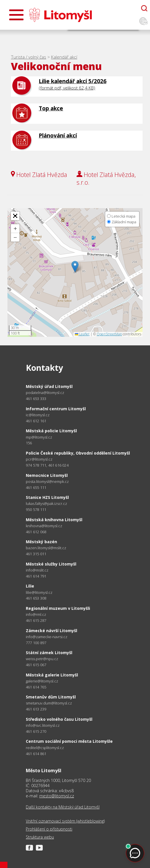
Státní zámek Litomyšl (49, 653)
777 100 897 (36, 643)
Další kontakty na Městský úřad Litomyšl (63, 807)
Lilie (30, 586)
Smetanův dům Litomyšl (51, 697)
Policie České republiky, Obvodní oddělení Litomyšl (78, 453)
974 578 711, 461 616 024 (47, 465)
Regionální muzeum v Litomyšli (58, 608)
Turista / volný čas (29, 57)
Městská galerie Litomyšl (52, 675)
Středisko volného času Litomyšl (59, 719)
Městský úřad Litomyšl (49, 386)
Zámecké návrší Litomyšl (51, 631)
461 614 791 (36, 576)
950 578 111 (36, 509)
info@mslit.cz (37, 570)
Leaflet (82, 334)
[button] (75, 267)
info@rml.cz (36, 615)
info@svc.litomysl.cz (43, 725)
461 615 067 (36, 665)
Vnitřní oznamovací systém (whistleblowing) (65, 821)
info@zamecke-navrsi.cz (47, 637)
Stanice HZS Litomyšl (47, 497)
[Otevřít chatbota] (144, 8)
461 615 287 (36, 620)
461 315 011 (36, 554)
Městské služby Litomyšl (51, 564)
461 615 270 (36, 731)
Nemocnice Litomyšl (47, 475)
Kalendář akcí (64, 57)
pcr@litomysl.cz (39, 459)
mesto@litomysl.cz (57, 796)
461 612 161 (36, 421)
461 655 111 (36, 487)
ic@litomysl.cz (38, 415)
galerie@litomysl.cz (42, 681)
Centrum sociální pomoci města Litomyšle (69, 741)
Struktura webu (40, 837)
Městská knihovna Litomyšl (54, 520)
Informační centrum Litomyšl (56, 409)
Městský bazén (41, 542)
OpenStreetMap (109, 334)
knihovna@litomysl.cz (44, 526)
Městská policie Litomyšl (51, 431)
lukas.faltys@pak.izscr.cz (46, 504)
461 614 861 (36, 754)
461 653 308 (36, 598)
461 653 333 (36, 399)
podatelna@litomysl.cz (45, 393)
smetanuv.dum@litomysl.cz (49, 703)
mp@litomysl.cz (39, 437)
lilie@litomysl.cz (39, 593)
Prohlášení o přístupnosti (49, 829)
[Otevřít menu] (16, 15)
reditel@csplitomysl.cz (45, 748)
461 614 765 (36, 687)
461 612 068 (36, 532)
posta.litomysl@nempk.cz (47, 482)
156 (29, 443)
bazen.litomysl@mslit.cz (46, 548)
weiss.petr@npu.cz (42, 659)
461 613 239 (36, 709)
